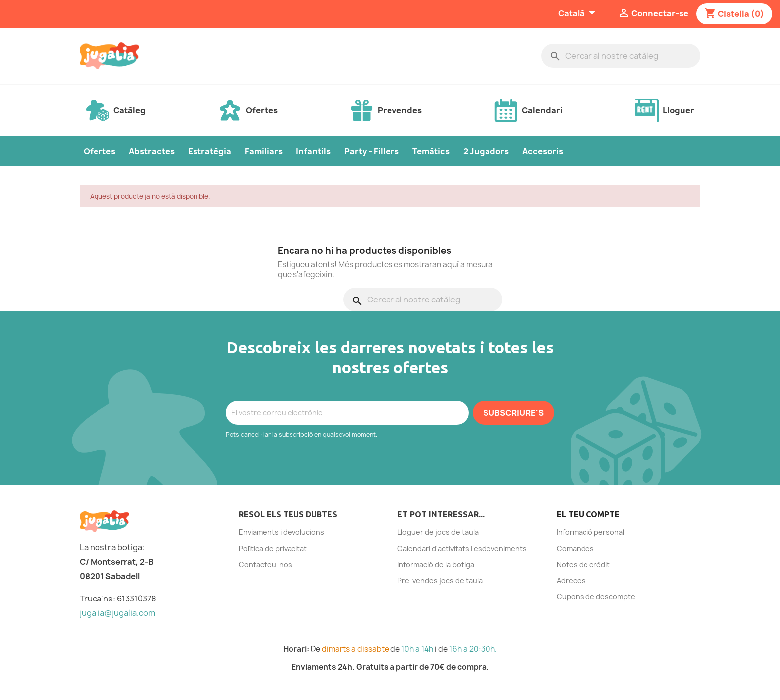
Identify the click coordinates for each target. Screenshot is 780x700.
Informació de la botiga (436, 564)
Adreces (571, 580)
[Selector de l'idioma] (578, 14)
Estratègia (210, 151)
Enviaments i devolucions (282, 532)
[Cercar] (621, 56)
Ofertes (99, 151)
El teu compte (588, 514)
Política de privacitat (273, 549)
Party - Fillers (372, 151)
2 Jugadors (486, 151)
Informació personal (590, 532)
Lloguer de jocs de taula (438, 532)
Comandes (575, 549)
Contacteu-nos (265, 564)
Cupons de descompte (596, 596)
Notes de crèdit (583, 564)
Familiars (264, 151)
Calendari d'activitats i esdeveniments (462, 549)
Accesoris (543, 151)
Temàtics (431, 151)
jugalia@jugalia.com (117, 613)
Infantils (313, 151)
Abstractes (152, 151)
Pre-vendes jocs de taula (440, 580)
